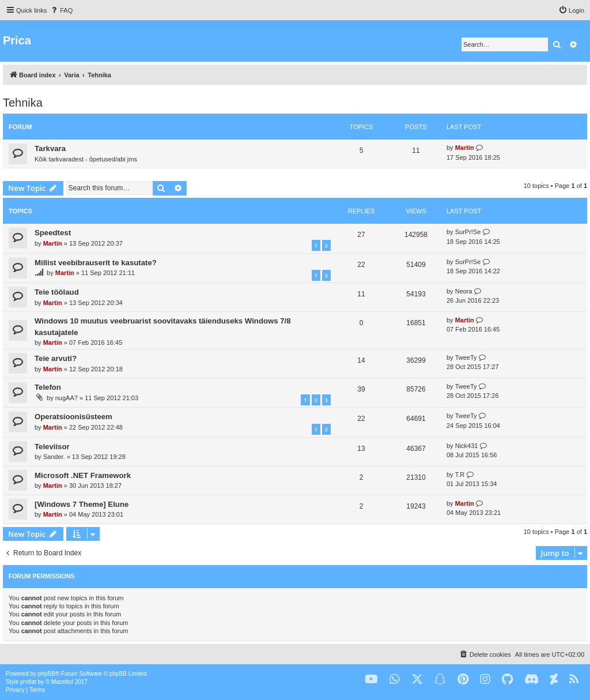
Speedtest (53, 233)
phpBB (47, 674)
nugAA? (67, 398)
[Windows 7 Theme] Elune (82, 504)
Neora (464, 291)
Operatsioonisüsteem (73, 417)
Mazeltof (62, 682)
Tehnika (23, 103)
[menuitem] (61, 10)
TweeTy (466, 357)
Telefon (48, 387)
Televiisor (52, 447)
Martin (465, 148)
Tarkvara (50, 148)
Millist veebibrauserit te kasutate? (96, 263)
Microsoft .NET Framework (83, 475)
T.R (460, 475)
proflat (28, 682)
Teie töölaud (57, 292)
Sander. (54, 457)
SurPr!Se (468, 232)
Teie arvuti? (56, 358)
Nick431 (467, 446)
